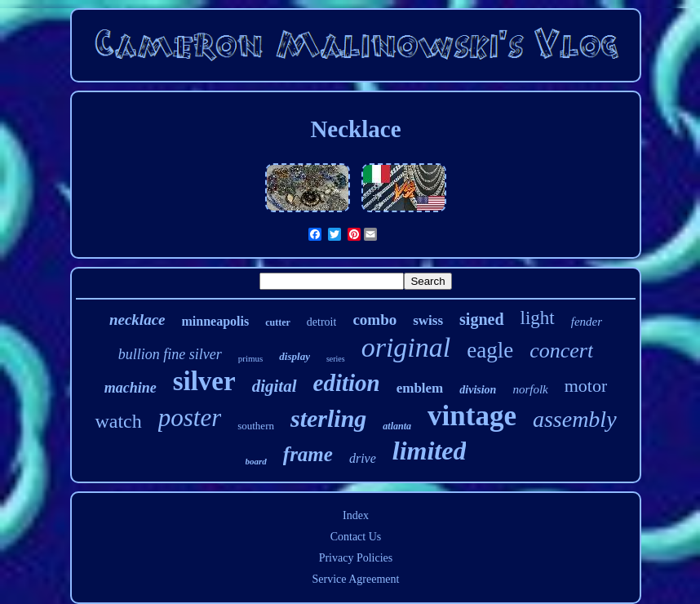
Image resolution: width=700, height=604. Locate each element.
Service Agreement (356, 579)
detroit (322, 322)
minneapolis (216, 321)
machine (131, 388)
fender (587, 322)
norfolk (530, 389)
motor (586, 386)
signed (481, 319)
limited (430, 451)
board (256, 461)
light (538, 318)
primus (251, 358)
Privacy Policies (356, 558)
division (478, 390)
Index (356, 515)
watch (118, 421)
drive (363, 458)
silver (204, 381)
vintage (472, 416)
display (295, 356)
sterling (328, 418)
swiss (428, 320)
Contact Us (356, 537)
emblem (420, 388)
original (406, 347)
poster (190, 417)
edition (347, 383)
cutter (278, 322)
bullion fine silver (170, 354)
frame (308, 454)
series (336, 359)
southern (256, 426)
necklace (137, 320)
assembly (575, 419)
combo (374, 320)
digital (275, 386)
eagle (490, 350)
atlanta (397, 426)
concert (561, 351)
